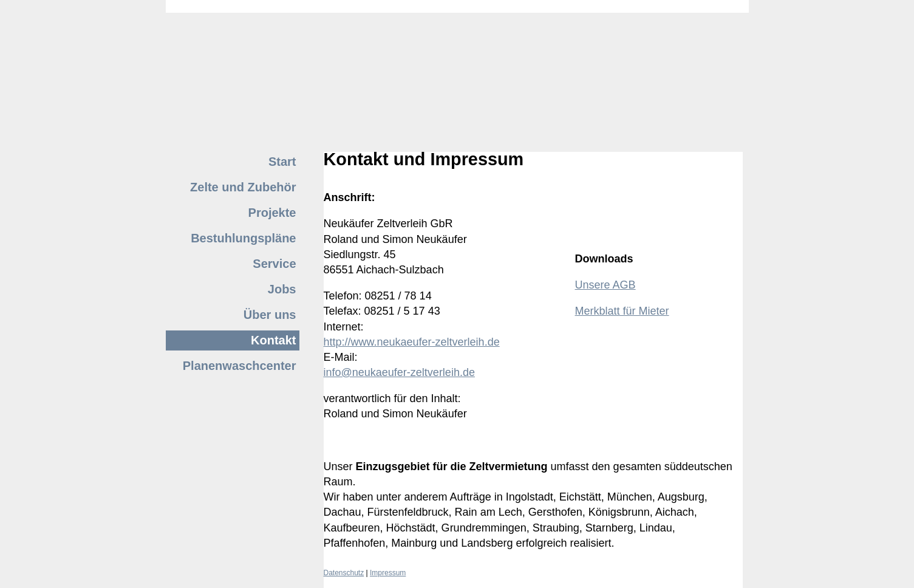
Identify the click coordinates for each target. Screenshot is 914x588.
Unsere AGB (605, 285)
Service (274, 264)
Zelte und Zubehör (243, 187)
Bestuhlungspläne (243, 238)
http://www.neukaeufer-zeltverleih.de (412, 342)
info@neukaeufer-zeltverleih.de (399, 372)
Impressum (388, 573)
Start (282, 162)
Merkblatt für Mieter (622, 311)
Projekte (272, 213)
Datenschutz (344, 573)
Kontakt (273, 340)
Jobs (282, 289)
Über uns (270, 315)
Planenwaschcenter (240, 366)
